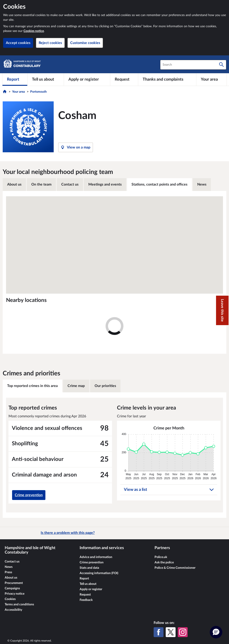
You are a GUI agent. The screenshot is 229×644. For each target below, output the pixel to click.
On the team (41, 184)
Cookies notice (34, 31)
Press (8, 572)
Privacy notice (15, 594)
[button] (216, 632)
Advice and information (96, 557)
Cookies (10, 599)
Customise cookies (85, 43)
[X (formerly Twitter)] (171, 632)
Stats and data (89, 568)
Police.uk (161, 557)
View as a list (169, 490)
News (202, 184)
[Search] (221, 65)
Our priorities (105, 386)
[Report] (15, 79)
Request (85, 595)
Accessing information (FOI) (99, 573)
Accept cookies (18, 43)
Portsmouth (38, 92)
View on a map (76, 147)
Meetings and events (105, 184)
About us (14, 184)
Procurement (14, 583)
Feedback (86, 600)
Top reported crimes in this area (32, 386)
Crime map (76, 386)
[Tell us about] (46, 79)
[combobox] (193, 65)
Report (84, 579)
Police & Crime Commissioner (175, 568)
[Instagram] (183, 632)
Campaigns (12, 588)
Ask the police (164, 562)
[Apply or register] (87, 79)
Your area (18, 92)
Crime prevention (29, 495)
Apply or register (91, 589)
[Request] (124, 79)
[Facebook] (159, 632)
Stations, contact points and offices (159, 184)
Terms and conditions (19, 604)
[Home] (5, 93)
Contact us (70, 184)
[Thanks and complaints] (167, 79)
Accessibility (13, 610)
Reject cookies (50, 43)
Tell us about (88, 584)
